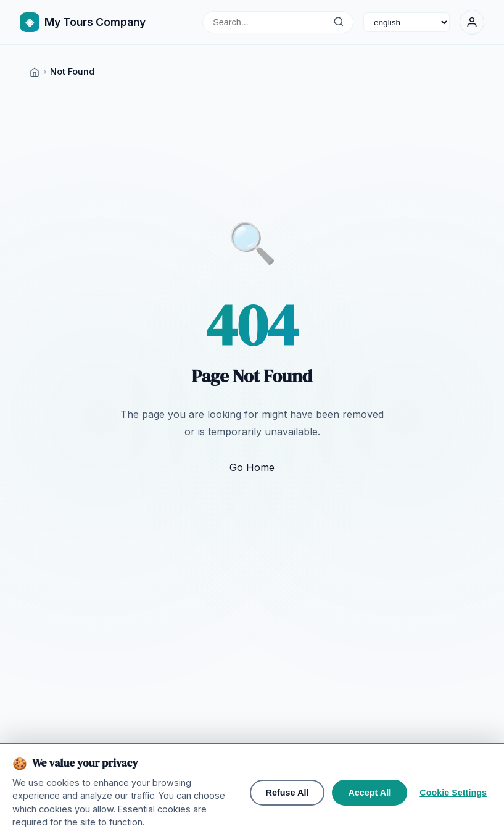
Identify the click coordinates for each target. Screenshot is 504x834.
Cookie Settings (453, 814)
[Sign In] (472, 22)
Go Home (252, 467)
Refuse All (287, 814)
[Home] (35, 71)
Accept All (370, 814)
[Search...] (338, 22)
